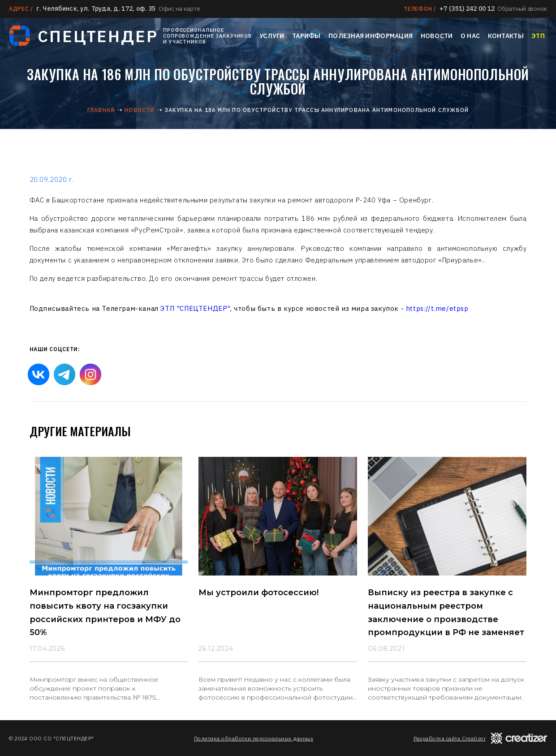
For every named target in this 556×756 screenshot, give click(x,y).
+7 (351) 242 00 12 (467, 9)
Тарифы (306, 36)
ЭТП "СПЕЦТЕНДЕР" (195, 308)
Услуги (272, 36)
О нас (470, 36)
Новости (437, 36)
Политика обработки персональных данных (254, 738)
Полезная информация (371, 36)
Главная (101, 110)
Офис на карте (179, 9)
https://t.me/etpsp (437, 308)
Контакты (506, 36)
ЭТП (538, 36)
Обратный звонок (522, 9)
